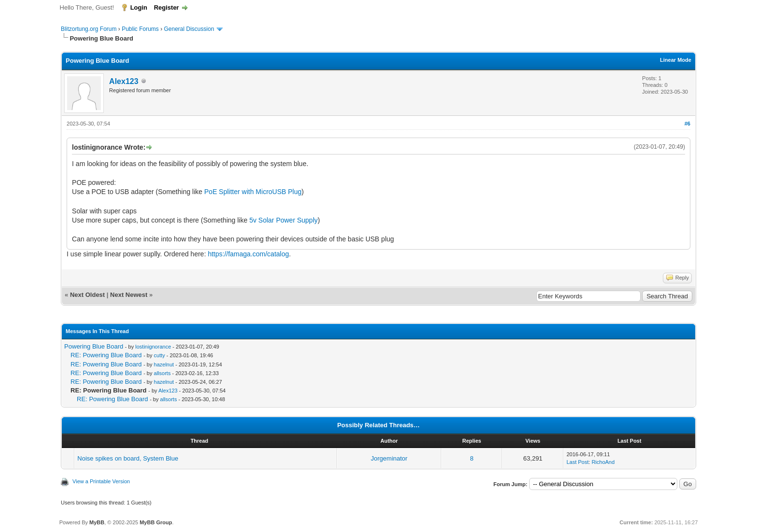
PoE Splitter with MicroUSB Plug (253, 192)
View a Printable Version (101, 481)
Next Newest (129, 295)
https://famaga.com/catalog (248, 254)
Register (167, 7)
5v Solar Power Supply (283, 220)
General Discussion (189, 29)
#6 (687, 124)
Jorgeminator (389, 458)
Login (139, 7)
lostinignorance (153, 347)
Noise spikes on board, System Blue (128, 458)
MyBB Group (156, 522)
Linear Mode (676, 60)
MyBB (97, 522)
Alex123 (124, 81)
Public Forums (140, 29)
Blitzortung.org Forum (89, 29)
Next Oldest (87, 295)
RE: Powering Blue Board (106, 355)
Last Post (577, 462)
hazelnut (164, 364)
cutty (160, 355)
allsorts (162, 373)
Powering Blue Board (94, 346)
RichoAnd (603, 462)
